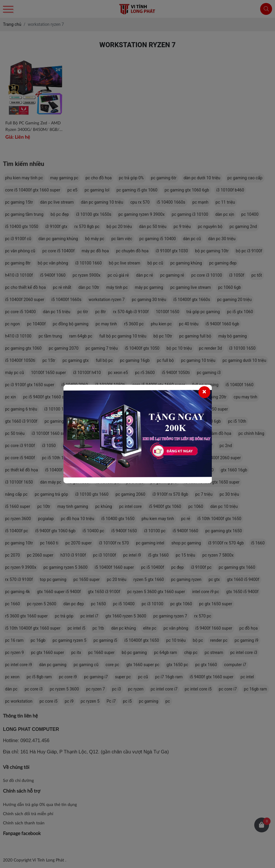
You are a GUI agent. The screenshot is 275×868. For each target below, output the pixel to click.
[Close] (204, 392)
